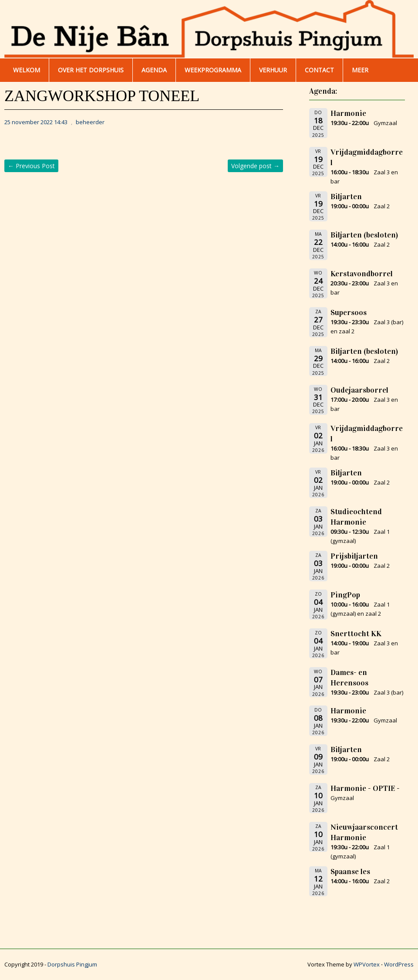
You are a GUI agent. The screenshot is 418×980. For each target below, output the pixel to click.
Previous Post (31, 166)
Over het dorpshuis (91, 70)
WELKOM (27, 70)
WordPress (399, 964)
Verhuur (273, 70)
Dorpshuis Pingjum (72, 964)
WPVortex (367, 964)
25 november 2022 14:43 (36, 122)
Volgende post (255, 166)
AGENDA (154, 70)
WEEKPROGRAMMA (213, 70)
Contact (319, 70)
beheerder (90, 122)
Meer (360, 70)
